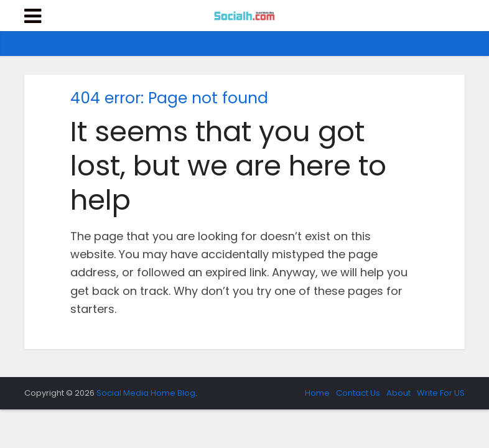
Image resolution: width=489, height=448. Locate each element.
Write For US (441, 393)
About (398, 393)
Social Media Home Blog (146, 393)
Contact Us (358, 393)
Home (317, 393)
